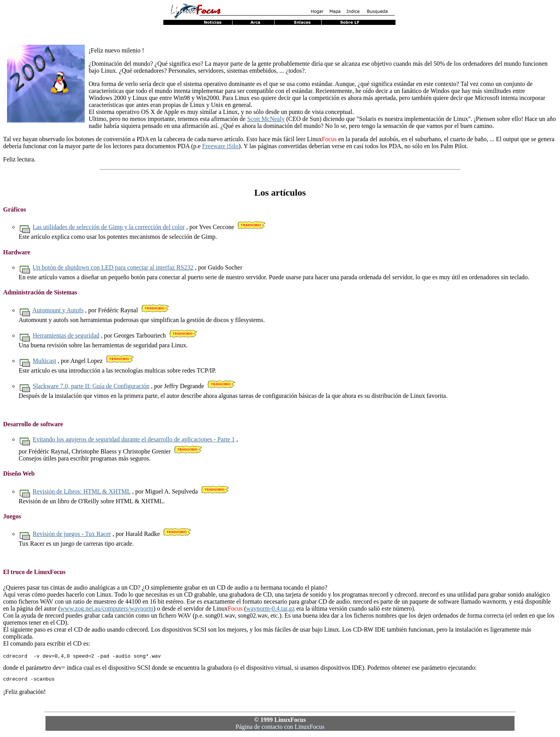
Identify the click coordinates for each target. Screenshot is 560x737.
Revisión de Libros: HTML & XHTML (82, 491)
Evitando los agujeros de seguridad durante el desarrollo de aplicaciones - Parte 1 (134, 439)
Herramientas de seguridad (66, 335)
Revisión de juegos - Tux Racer (72, 534)
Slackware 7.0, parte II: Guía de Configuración (91, 386)
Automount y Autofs (58, 310)
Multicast (44, 361)
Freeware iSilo (220, 146)
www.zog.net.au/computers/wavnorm (107, 608)
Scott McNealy (266, 119)
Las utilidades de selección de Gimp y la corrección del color (109, 227)
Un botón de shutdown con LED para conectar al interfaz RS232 (113, 267)
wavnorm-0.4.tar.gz (270, 608)
